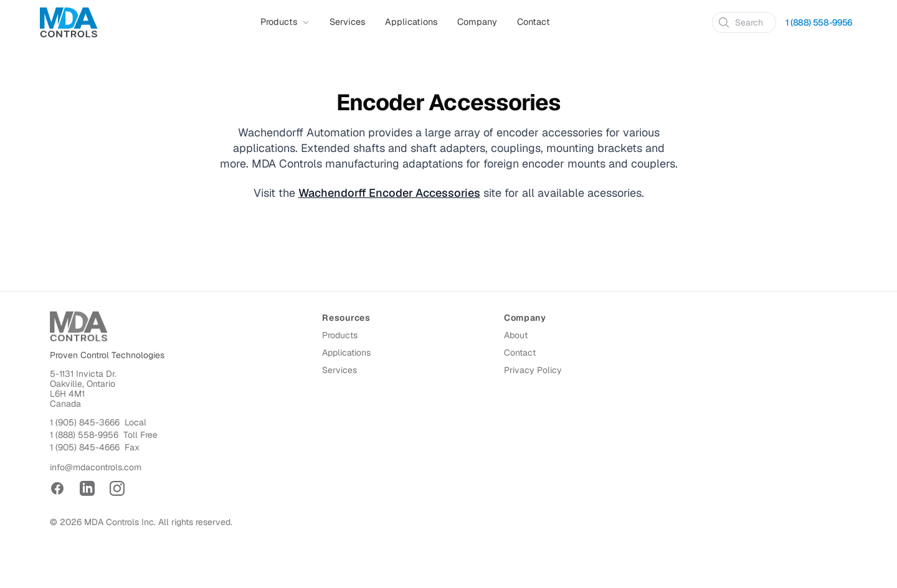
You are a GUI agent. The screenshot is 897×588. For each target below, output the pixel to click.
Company (477, 22)
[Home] (69, 22)
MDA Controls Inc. (120, 522)
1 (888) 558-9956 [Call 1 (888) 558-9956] (819, 22)
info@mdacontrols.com (96, 467)
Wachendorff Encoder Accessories (389, 193)
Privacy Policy (533, 370)
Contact (534, 22)
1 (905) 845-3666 (85, 422)
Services (347, 22)
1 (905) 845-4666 (85, 447)
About (516, 335)
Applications (411, 22)
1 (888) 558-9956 (84, 435)
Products (340, 335)
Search (740, 22)
